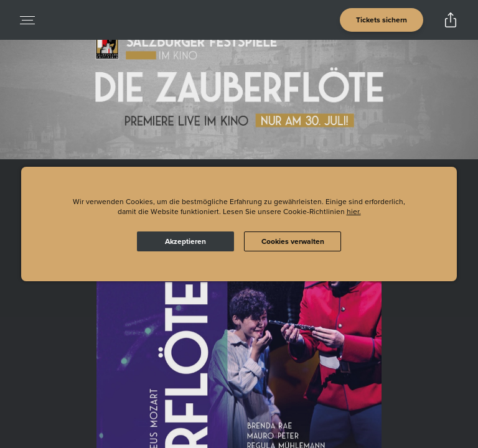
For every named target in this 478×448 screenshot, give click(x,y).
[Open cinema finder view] (382, 20)
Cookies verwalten (293, 241)
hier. (354, 211)
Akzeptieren (185, 241)
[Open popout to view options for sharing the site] (451, 20)
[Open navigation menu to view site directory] (27, 20)
